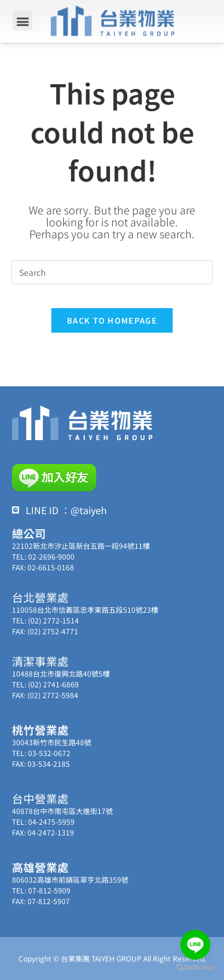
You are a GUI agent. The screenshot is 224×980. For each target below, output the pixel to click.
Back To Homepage (112, 320)
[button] (22, 19)
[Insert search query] (112, 272)
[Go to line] (195, 945)
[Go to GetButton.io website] (195, 968)
